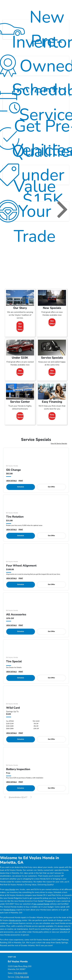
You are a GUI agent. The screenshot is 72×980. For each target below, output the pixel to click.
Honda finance (10, 915)
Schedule (21, 492)
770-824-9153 (20, 978)
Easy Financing (52, 421)
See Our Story (20, 332)
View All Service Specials (59, 449)
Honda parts (65, 934)
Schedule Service (20, 421)
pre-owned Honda (41, 909)
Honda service (15, 926)
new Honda (10, 895)
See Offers (52, 328)
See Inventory (20, 377)
